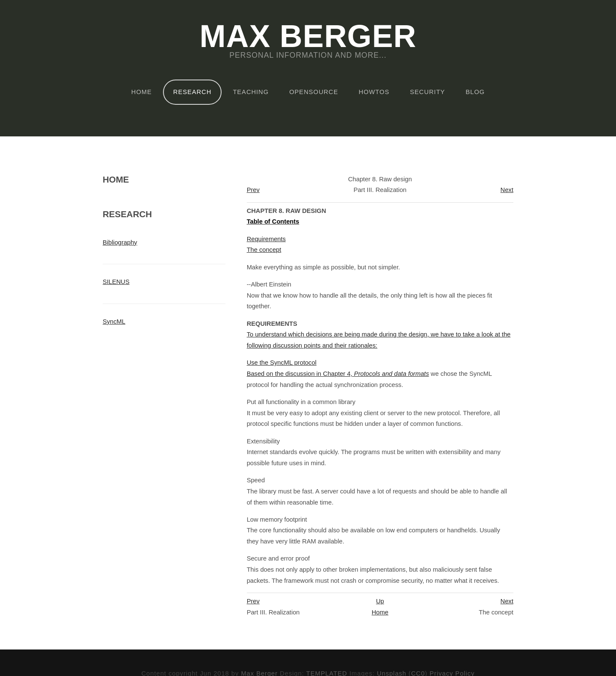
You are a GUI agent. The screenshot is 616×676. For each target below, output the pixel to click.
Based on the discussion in (285, 374)
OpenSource (314, 92)
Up (380, 601)
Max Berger (308, 37)
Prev (253, 190)
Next (507, 190)
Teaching (251, 92)
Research (192, 92)
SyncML (114, 322)
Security (427, 92)
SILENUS (116, 282)
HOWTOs (374, 92)
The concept (264, 250)
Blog (475, 92)
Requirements (266, 239)
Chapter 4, (376, 374)
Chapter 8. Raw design (287, 211)
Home (142, 92)
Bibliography (120, 242)
